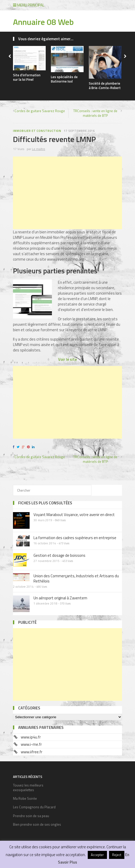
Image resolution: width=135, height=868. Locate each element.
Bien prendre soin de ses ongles (37, 824)
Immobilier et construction (37, 131)
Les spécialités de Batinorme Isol (64, 79)
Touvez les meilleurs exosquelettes (28, 788)
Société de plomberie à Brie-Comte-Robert (105, 86)
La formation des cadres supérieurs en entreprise (75, 538)
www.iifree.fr (32, 752)
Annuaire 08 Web (43, 22)
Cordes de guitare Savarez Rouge (40, 111)
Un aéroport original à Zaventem (60, 598)
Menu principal (29, 5)
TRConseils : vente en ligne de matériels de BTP (95, 113)
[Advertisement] (67, 193)
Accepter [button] (97, 855)
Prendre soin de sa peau (31, 816)
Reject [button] (117, 855)
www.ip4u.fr (31, 737)
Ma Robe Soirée (25, 798)
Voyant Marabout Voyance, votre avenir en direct (74, 515)
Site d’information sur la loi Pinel (27, 77)
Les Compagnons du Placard (34, 807)
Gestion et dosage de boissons (59, 555)
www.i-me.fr (31, 744)
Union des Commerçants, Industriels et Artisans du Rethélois (76, 578)
